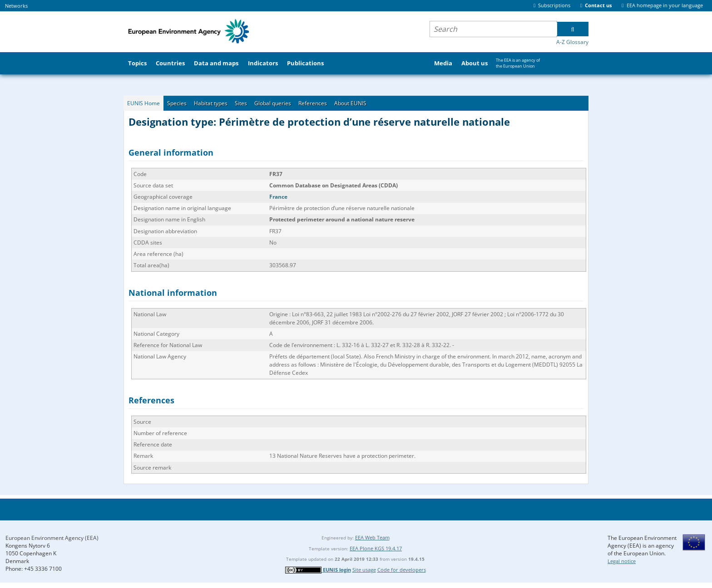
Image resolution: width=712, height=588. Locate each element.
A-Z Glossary (572, 42)
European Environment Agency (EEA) (52, 538)
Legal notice (622, 561)
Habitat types (211, 103)
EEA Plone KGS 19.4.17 (376, 548)
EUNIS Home (143, 103)
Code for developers (402, 570)
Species (177, 103)
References (313, 103)
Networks (16, 6)
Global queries (273, 103)
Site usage (364, 570)
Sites (241, 103)
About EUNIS (350, 103)
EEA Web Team (372, 537)
